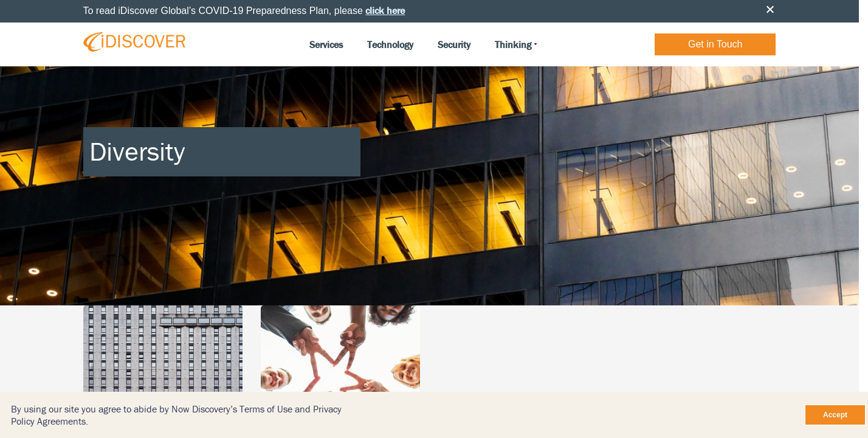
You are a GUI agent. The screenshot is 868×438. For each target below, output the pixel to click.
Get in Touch (715, 44)
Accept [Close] (835, 415)
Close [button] (770, 9)
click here (385, 10)
